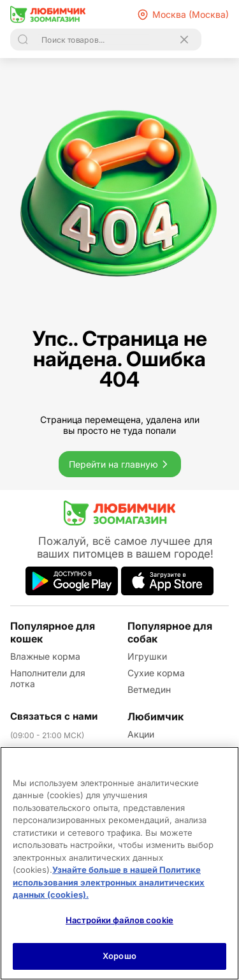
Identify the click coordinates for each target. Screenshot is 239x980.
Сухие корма (156, 673)
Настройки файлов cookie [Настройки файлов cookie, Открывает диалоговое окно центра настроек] (119, 920)
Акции (141, 734)
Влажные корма (45, 656)
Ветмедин (149, 689)
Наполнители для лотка (48, 678)
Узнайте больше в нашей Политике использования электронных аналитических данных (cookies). (109, 882)
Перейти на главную (120, 464)
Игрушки (147, 656)
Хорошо (119, 956)
